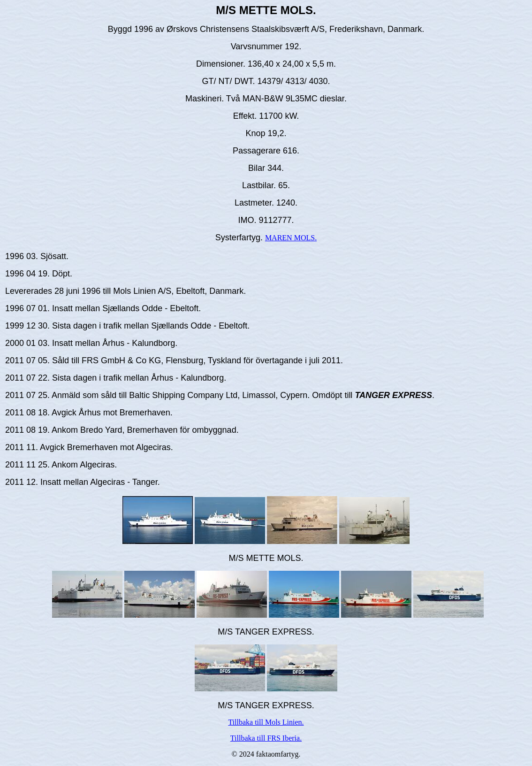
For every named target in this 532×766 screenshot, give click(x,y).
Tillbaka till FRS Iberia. (266, 738)
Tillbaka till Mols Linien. (266, 722)
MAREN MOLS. (291, 238)
